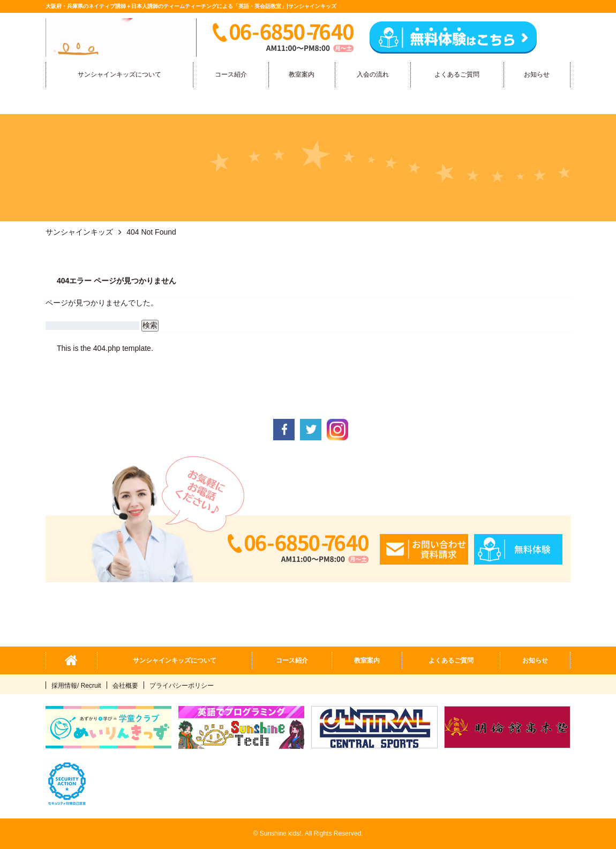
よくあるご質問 (457, 74)
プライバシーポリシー (182, 686)
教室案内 (302, 74)
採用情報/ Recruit (76, 686)
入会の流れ (373, 74)
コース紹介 (231, 74)
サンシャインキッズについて (119, 74)
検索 (150, 325)
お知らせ (537, 74)
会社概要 (125, 686)
